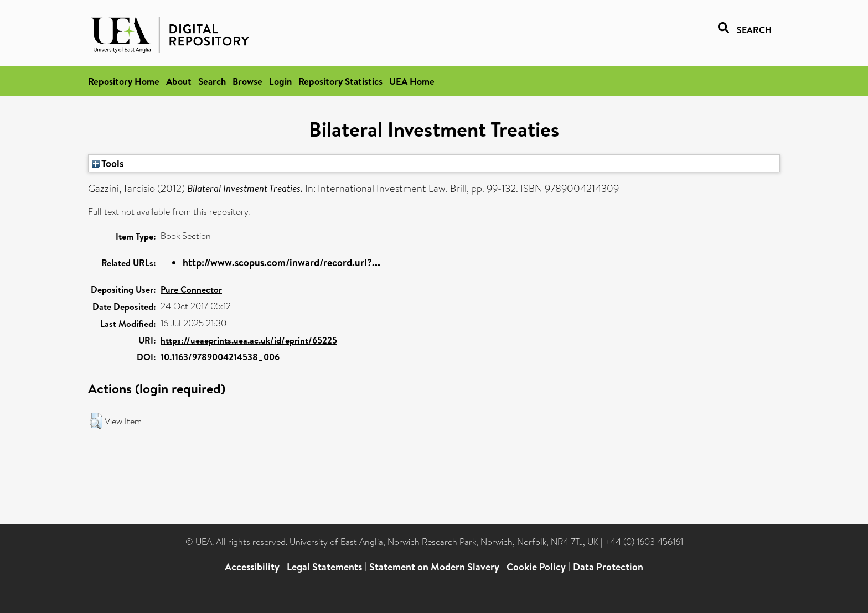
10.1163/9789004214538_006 (220, 357)
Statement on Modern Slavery (434, 567)
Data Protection (608, 567)
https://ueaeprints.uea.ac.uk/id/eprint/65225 (249, 340)
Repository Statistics (340, 81)
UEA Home (412, 81)
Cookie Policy (536, 567)
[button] (96, 421)
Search (212, 81)
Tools (108, 163)
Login (280, 81)
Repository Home (124, 81)
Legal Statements (324, 567)
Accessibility (252, 567)
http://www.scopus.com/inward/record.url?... (281, 263)
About (179, 81)
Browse (247, 81)
